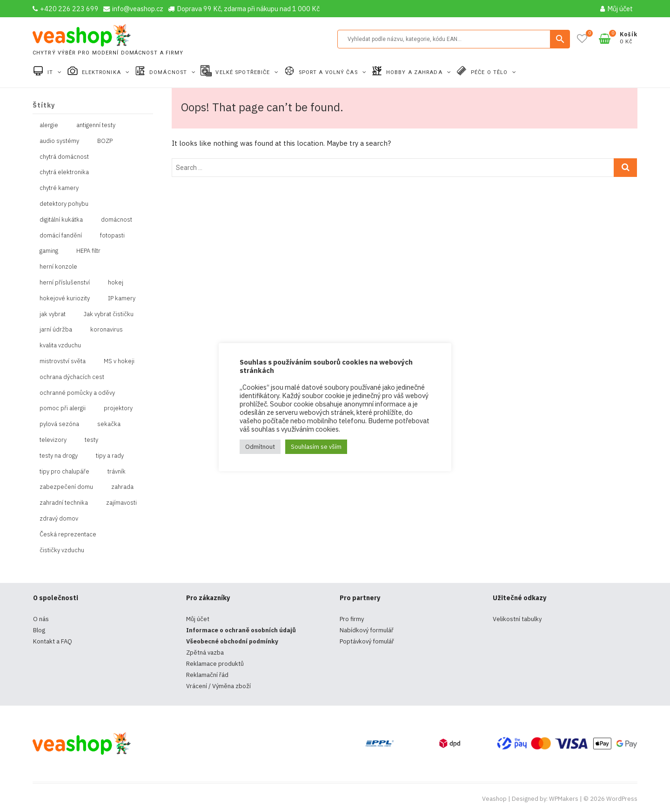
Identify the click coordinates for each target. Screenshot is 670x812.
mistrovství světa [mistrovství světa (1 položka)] (63, 361)
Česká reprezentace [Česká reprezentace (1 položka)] (68, 534)
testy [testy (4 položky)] (91, 440)
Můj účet (616, 9)
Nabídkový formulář (367, 630)
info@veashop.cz (133, 9)
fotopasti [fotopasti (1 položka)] (112, 235)
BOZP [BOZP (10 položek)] (105, 141)
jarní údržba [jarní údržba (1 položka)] (56, 329)
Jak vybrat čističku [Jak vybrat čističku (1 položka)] (109, 314)
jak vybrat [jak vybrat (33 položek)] (53, 314)
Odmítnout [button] (260, 447)
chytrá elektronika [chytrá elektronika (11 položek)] (64, 172)
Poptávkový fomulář (367, 641)
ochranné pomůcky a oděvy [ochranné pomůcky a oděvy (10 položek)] (77, 393)
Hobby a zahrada (415, 72)
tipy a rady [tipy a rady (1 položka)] (110, 456)
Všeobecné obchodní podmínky (232, 641)
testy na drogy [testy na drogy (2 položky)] (59, 456)
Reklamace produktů (215, 664)
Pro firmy (352, 619)
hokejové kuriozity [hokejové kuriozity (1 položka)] (65, 298)
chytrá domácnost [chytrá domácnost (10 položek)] (64, 157)
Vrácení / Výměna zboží (218, 686)
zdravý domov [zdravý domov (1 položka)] (59, 518)
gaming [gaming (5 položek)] (49, 251)
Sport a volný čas (329, 72)
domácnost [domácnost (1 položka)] (117, 220)
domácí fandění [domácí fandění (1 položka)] (61, 235)
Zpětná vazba (205, 653)
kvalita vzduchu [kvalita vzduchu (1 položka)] (60, 345)
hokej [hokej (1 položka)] (116, 282)
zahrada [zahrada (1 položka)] (122, 487)
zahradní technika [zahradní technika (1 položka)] (64, 503)
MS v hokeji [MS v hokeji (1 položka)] (119, 361)
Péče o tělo (490, 72)
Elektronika (102, 72)
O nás (41, 619)
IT (51, 72)
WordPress (622, 799)
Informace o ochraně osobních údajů (241, 630)
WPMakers (564, 799)
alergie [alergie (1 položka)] (49, 125)
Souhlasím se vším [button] (316, 447)
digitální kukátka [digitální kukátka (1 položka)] (61, 220)
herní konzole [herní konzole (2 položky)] (58, 267)
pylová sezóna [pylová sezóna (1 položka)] (59, 424)
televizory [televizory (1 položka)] (53, 440)
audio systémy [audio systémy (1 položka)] (59, 141)
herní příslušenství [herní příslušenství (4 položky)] (65, 282)
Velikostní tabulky (517, 619)
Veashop (494, 799)
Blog (39, 630)
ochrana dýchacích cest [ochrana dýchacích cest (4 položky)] (72, 377)
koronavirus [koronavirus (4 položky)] (107, 329)
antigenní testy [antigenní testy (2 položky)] (96, 125)
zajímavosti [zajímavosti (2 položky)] (121, 503)
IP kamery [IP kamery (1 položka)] (122, 298)
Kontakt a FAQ (53, 641)
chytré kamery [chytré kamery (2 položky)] (59, 188)
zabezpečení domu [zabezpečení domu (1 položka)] (66, 487)
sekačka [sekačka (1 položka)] (109, 424)
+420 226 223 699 (66, 9)
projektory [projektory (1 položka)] (118, 408)
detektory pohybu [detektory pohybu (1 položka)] (64, 204)
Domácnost (169, 72)
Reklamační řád (207, 675)
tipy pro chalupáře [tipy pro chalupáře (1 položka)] (64, 471)
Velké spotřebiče (244, 72)
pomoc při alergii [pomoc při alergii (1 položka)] (63, 408)
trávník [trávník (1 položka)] (117, 471)
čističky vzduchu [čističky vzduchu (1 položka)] (62, 550)
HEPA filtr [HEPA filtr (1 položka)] (88, 251)
